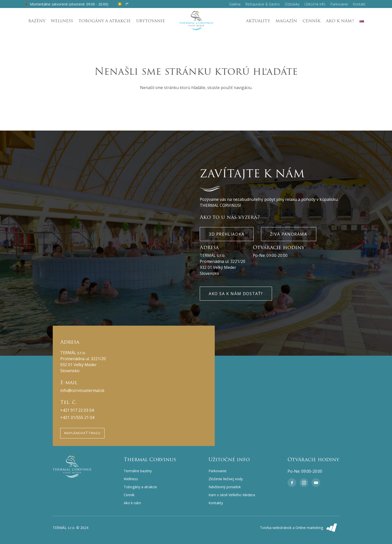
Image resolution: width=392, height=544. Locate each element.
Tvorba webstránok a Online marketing (300, 528)
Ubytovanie (151, 21)
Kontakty (216, 503)
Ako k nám (132, 503)
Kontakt (359, 4)
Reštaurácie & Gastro (263, 4)
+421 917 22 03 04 (77, 410)
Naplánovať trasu (82, 433)
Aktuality (258, 21)
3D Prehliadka (227, 234)
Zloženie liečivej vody (226, 479)
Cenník (311, 21)
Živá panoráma (289, 234)
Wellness (62, 21)
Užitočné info (315, 4)
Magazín (286, 21)
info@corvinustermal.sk (82, 390)
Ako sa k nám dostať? (236, 294)
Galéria (235, 4)
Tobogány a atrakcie (105, 21)
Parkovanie (339, 4)
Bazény (37, 21)
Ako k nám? (340, 21)
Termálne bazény (138, 471)
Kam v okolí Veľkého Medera (232, 495)
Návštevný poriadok (225, 487)
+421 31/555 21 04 (77, 417)
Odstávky (292, 4)
